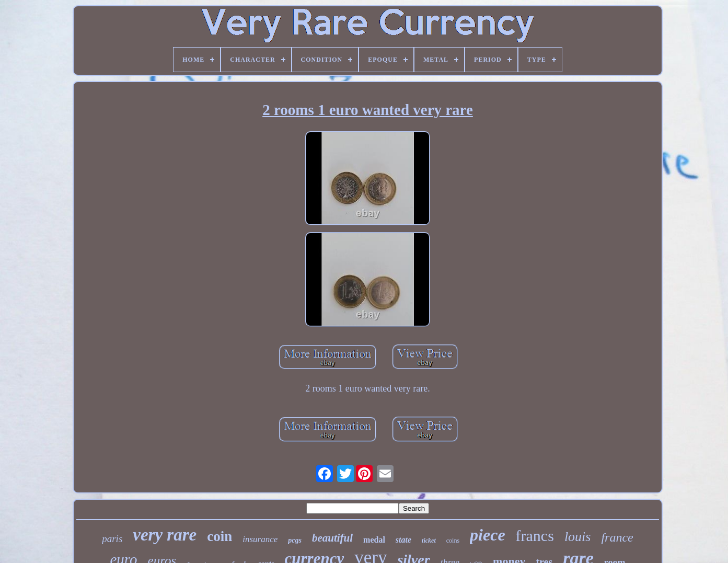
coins (453, 541)
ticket (429, 541)
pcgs (295, 540)
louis (578, 537)
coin (219, 536)
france (617, 537)
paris (112, 539)
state (403, 540)
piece (488, 535)
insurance (260, 539)
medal (374, 540)
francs (535, 536)
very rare (165, 535)
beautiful (332, 538)
